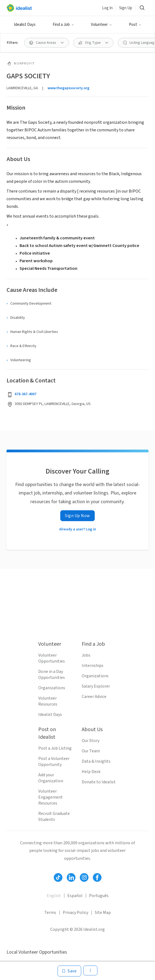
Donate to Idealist (99, 782)
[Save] (69, 971)
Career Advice (94, 697)
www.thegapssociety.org (68, 88)
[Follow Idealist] (58, 877)
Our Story (91, 741)
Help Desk (91, 772)
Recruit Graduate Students (54, 817)
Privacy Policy (75, 913)
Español (75, 896)
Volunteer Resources (48, 701)
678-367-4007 (26, 394)
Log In (107, 8)
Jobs (86, 655)
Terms (50, 913)
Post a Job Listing (55, 748)
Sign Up (126, 8)
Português (99, 896)
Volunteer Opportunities (52, 658)
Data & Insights (96, 761)
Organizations (52, 688)
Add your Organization (51, 778)
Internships (93, 666)
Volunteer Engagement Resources (50, 797)
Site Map (103, 913)
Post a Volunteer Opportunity (54, 762)
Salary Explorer (96, 686)
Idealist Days (25, 25)
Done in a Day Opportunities (52, 675)
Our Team (91, 751)
